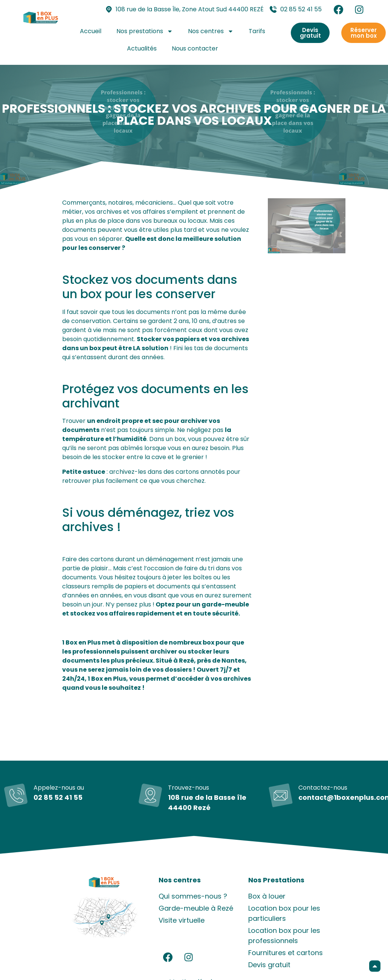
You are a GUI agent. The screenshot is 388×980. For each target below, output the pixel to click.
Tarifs (257, 31)
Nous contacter (195, 48)
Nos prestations (145, 31)
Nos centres (211, 31)
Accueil (91, 31)
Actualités (142, 48)
